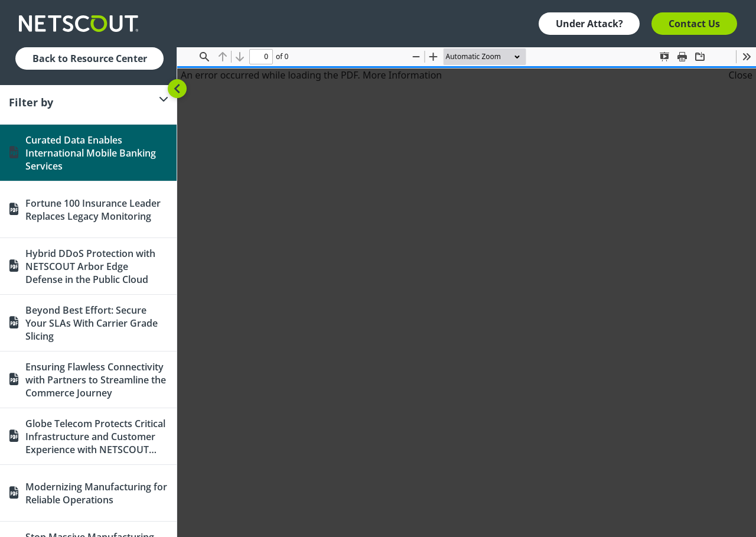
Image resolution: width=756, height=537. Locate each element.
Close (740, 75)
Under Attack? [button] (589, 24)
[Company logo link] (82, 24)
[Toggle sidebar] (177, 89)
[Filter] (88, 102)
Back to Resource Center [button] (90, 58)
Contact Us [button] (694, 24)
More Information (402, 75)
